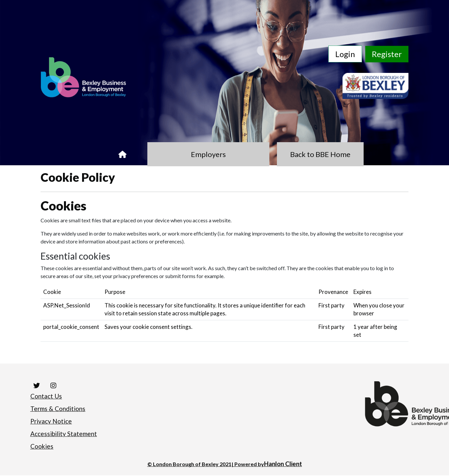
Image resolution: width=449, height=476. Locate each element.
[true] (150, 155)
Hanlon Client (283, 465)
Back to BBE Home (292, 155)
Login (345, 54)
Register (387, 54)
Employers (208, 155)
